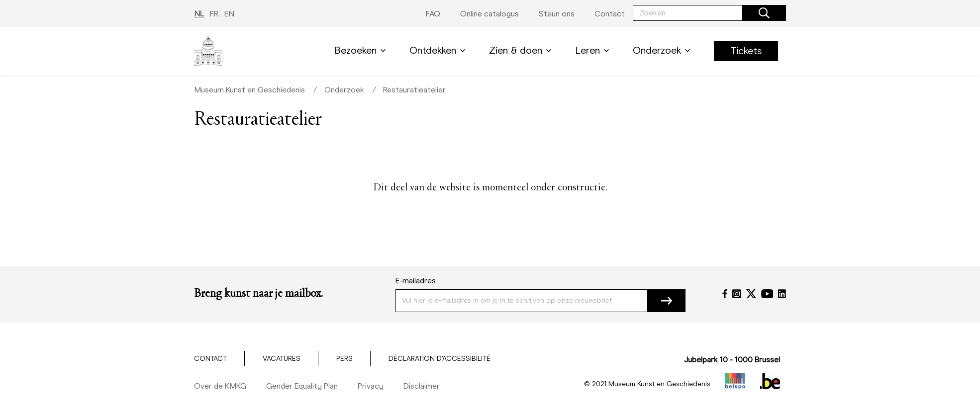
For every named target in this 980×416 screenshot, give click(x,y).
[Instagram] (737, 294)
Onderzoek (663, 50)
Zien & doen (522, 50)
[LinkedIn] (782, 294)
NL (199, 14)
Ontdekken (439, 50)
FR (214, 14)
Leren (594, 50)
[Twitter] (751, 294)
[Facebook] (725, 294)
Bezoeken (362, 50)
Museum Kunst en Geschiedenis (249, 90)
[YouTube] (767, 294)
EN (229, 14)
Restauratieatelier (414, 90)
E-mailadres (416, 281)
